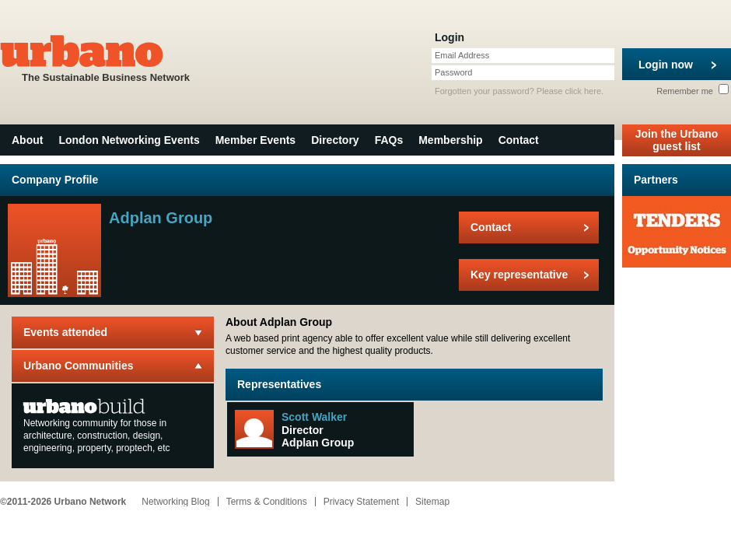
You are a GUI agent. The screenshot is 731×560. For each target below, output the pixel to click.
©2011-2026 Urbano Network (63, 502)
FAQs (389, 140)
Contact (519, 140)
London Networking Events (129, 140)
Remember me (693, 91)
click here (583, 91)
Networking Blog (175, 502)
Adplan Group (318, 443)
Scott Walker (314, 417)
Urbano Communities (79, 366)
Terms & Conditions (267, 502)
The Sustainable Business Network (106, 57)
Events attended (65, 332)
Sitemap (432, 502)
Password (453, 72)
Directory (335, 140)
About (27, 140)
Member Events (255, 140)
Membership (450, 140)
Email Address (462, 55)
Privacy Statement (361, 502)
